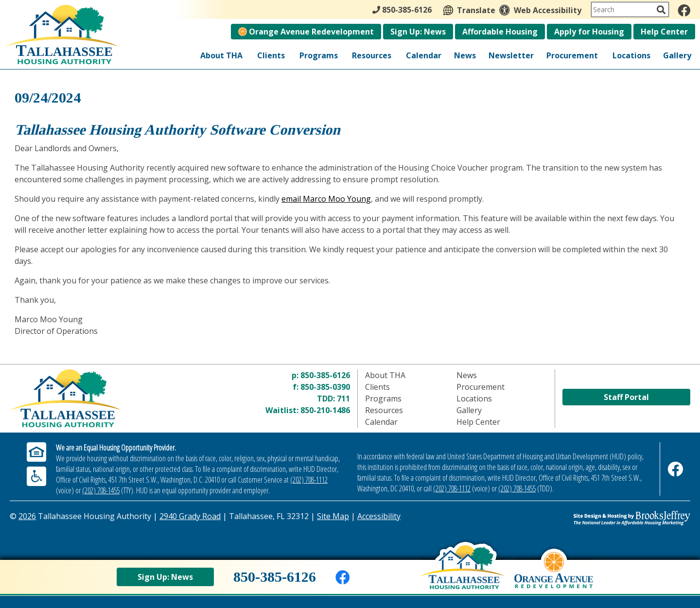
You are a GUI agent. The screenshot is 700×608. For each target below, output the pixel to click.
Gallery (677, 55)
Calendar (424, 55)
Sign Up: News (418, 32)
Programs (319, 55)
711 (343, 399)
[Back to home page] (463, 574)
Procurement (572, 55)
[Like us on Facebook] (684, 10)
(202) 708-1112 (309, 480)
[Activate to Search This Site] (661, 10)
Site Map (333, 516)
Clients (271, 55)
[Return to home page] (95, 398)
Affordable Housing (500, 32)
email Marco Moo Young (326, 199)
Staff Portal (626, 397)
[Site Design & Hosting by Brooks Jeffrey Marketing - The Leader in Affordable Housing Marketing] (605, 518)
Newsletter (511, 55)
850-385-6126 (325, 375)
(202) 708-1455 (101, 490)
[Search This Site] (630, 9)
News (465, 55)
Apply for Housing (589, 32)
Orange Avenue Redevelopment (306, 32)
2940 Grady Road (190, 516)
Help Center (664, 32)
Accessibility (379, 516)
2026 (27, 516)
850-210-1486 (325, 410)
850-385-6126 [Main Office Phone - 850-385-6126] (402, 10)
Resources (372, 55)
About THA (221, 55)
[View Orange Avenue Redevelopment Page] (554, 577)
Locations (631, 55)
